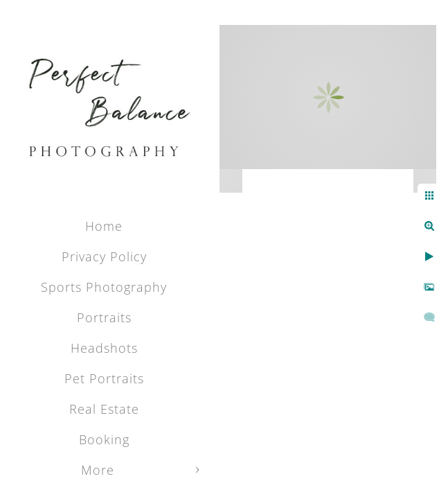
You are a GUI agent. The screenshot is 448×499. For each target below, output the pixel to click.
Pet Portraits (104, 378)
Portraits (104, 317)
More (98, 470)
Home (104, 226)
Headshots (104, 348)
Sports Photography (104, 287)
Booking (104, 439)
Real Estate (104, 409)
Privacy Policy (104, 256)
